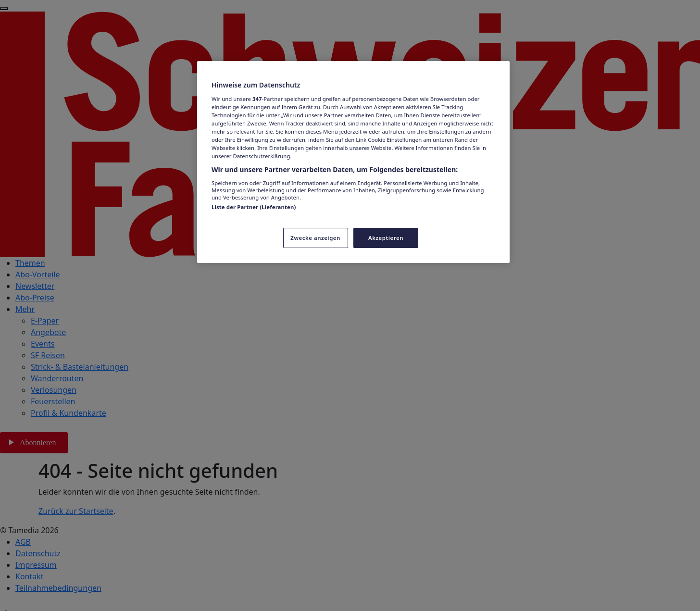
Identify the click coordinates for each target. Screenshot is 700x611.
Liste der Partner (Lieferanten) (254, 207)
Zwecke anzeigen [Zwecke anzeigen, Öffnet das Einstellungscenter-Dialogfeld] (315, 238)
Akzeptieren (386, 238)
